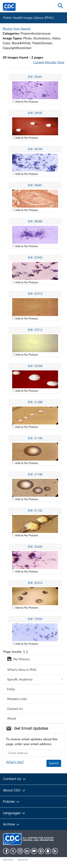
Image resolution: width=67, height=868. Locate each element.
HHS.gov (8, 860)
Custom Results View (49, 62)
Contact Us (15, 709)
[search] (61, 6)
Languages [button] (14, 813)
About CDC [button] (14, 790)
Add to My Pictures (26, 102)
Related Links (17, 699)
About (12, 718)
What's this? (15, 762)
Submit (54, 763)
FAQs (11, 689)
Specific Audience (20, 679)
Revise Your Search (17, 29)
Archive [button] (11, 824)
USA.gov (23, 860)
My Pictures (18, 660)
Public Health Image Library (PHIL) (28, 18)
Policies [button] (11, 802)
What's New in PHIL (22, 670)
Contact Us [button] (15, 779)
